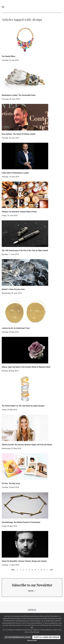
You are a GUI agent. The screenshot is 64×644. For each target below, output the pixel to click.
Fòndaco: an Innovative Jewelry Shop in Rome (19, 212)
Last (51, 570)
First (13, 570)
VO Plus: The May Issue (11, 484)
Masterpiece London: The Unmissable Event (19, 95)
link (32, 628)
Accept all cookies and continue (46, 637)
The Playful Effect (8, 56)
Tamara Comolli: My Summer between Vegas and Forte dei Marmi (27, 445)
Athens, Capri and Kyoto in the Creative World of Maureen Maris (26, 367)
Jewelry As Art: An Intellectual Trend (16, 328)
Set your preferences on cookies (18, 637)
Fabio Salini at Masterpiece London (15, 173)
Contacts (32, 610)
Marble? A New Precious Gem (13, 289)
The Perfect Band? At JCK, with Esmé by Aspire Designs (23, 406)
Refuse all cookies (32, 640)
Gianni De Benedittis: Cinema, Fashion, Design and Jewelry (24, 561)
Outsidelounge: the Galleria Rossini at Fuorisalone (21, 522)
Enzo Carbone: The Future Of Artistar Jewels (19, 134)
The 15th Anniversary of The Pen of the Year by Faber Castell (25, 251)
